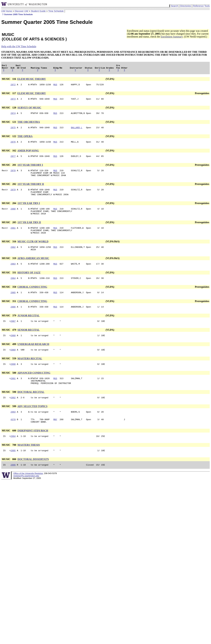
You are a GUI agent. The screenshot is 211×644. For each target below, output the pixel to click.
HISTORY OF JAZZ (29, 284)
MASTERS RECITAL (30, 373)
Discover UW (21, 11)
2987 (13, 335)
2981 (13, 237)
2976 (13, 146)
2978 (13, 175)
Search (174, 6)
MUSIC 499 (9, 358)
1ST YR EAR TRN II (29, 231)
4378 (13, 437)
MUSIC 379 (9, 329)
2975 (13, 131)
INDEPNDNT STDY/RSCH (33, 449)
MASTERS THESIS (29, 464)
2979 (13, 196)
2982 (13, 258)
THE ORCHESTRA (29, 125)
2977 (13, 160)
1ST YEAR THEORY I (30, 169)
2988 (13, 349)
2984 (13, 290)
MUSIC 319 (9, 269)
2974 (13, 116)
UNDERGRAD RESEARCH (33, 358)
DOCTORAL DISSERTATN (33, 478)
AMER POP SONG (28, 154)
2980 (13, 216)
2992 (13, 414)
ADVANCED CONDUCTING (34, 388)
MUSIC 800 (9, 478)
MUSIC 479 (9, 343)
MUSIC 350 (9, 299)
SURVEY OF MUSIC (29, 110)
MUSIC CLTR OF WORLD (33, 252)
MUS (55, 86)
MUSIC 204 (9, 210)
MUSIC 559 (9, 373)
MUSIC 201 (9, 169)
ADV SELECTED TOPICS (32, 423)
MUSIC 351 (9, 314)
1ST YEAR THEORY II (31, 190)
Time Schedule (56, 11)
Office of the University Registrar (28, 493)
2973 (13, 101)
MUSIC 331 (9, 284)
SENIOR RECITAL (28, 343)
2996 (13, 485)
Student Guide (38, 11)
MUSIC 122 (9, 140)
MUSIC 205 (9, 231)
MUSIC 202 (9, 190)
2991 (13, 394)
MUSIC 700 (9, 464)
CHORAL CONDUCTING (32, 299)
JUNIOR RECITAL (28, 329)
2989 (13, 364)
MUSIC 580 (9, 388)
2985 (13, 305)
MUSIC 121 (9, 125)
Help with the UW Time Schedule (19, 46)
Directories (186, 6)
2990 (13, 379)
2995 (13, 470)
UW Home (7, 11)
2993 (13, 429)
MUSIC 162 (9, 154)
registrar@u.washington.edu (26, 496)
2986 (13, 320)
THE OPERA (25, 140)
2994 (13, 455)
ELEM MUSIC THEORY (32, 80)
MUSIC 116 (9, 80)
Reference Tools (201, 6)
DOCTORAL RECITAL (31, 408)
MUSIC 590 (9, 408)
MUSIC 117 (9, 95)
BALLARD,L (77, 131)
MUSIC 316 (9, 252)
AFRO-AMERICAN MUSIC (33, 269)
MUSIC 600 (9, 449)
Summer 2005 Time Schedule (17, 14)
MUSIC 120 (9, 110)
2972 (13, 86)
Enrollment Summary (172, 37)
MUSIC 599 (9, 423)
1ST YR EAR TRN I (29, 210)
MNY (55, 437)
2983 (13, 275)
